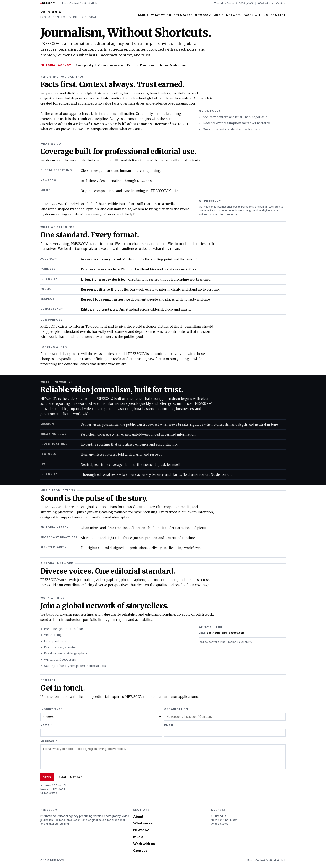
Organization (176, 709)
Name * (46, 725)
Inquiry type (51, 709)
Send (47, 777)
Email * (170, 725)
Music (218, 15)
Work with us (266, 3)
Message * (49, 741)
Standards (183, 15)
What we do (161, 15)
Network (234, 15)
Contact (281, 3)
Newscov (203, 15)
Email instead (70, 777)
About (143, 15)
